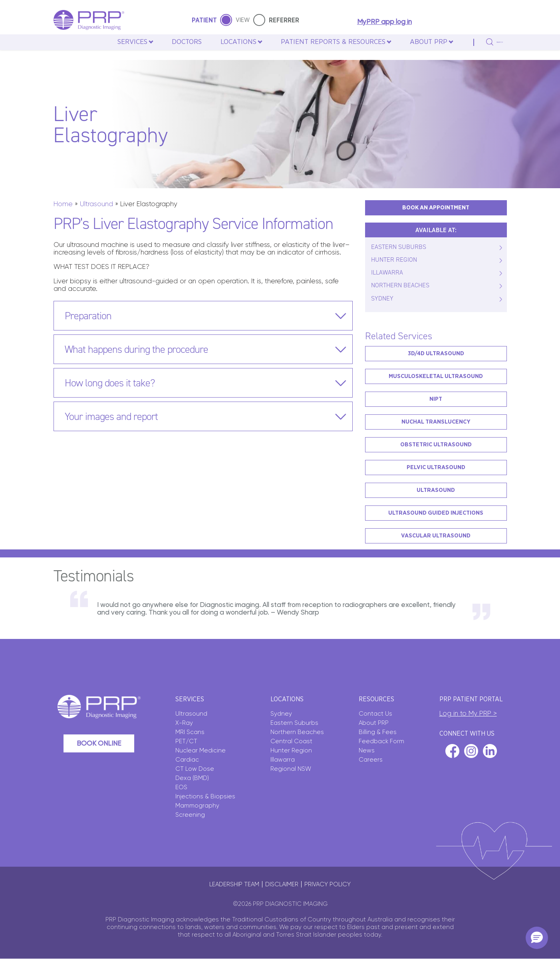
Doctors (172, 51)
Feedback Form (381, 741)
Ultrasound (96, 204)
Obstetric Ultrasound (436, 445)
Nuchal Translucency (436, 422)
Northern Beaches (297, 732)
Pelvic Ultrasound (436, 467)
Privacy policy (328, 884)
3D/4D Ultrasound (436, 353)
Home (63, 204)
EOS (181, 787)
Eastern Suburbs (294, 723)
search (491, 52)
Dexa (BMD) (192, 778)
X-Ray (184, 723)
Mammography (197, 806)
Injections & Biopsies (205, 796)
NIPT (436, 399)
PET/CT (186, 741)
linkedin (490, 751)
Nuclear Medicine (201, 750)
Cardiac (187, 760)
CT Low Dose (195, 769)
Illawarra (283, 760)
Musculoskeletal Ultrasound (436, 376)
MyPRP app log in (382, 22)
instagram (471, 751)
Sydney (281, 714)
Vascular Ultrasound (436, 536)
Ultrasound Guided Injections (436, 513)
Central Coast (291, 741)
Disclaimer (282, 884)
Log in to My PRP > (468, 713)
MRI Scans (190, 732)
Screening (190, 815)
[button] (537, 938)
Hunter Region (291, 750)
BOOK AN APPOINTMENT (436, 208)
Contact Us (375, 714)
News (367, 750)
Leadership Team (234, 884)
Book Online (99, 743)
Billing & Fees (378, 732)
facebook (452, 751)
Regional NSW (291, 769)
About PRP (374, 723)
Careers (371, 760)
